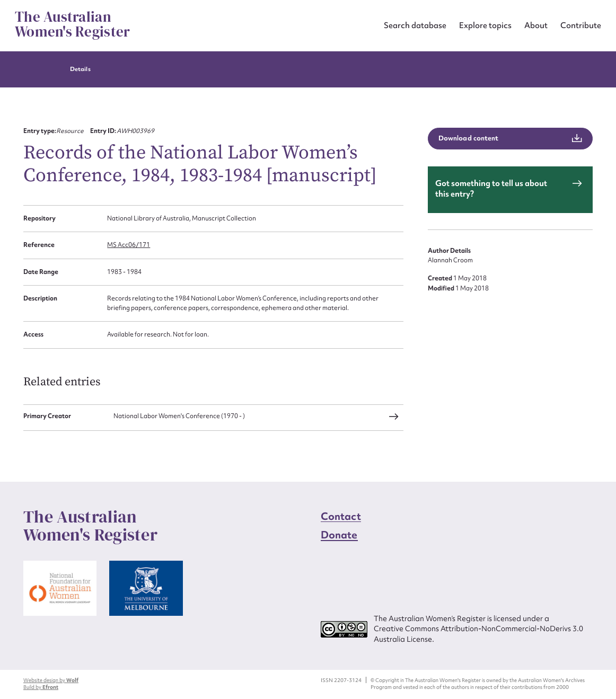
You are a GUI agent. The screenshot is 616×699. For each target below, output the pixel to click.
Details (80, 69)
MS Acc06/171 (129, 245)
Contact (341, 516)
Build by (41, 687)
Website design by (51, 680)
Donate (339, 535)
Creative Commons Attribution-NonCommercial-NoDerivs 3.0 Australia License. (478, 634)
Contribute (581, 25)
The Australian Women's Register (72, 24)
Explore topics (485, 25)
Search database (415, 25)
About (536, 25)
